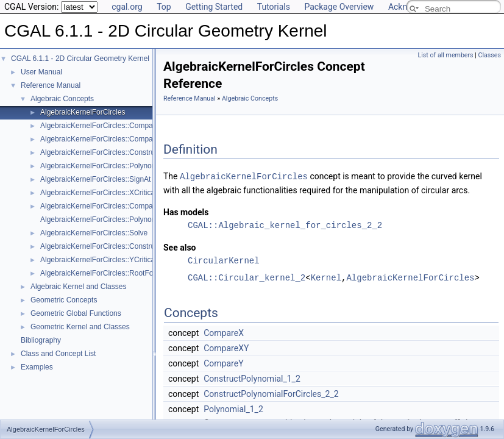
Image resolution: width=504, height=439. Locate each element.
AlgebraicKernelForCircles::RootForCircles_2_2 (117, 273)
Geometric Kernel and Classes (80, 327)
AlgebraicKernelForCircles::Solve (94, 233)
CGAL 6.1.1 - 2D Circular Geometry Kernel (80, 59)
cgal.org (127, 7)
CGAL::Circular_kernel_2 (247, 277)
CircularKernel (224, 260)
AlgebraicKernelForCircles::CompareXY (105, 206)
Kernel (326, 277)
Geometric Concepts (64, 300)
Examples (37, 367)
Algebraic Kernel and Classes (78, 287)
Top (164, 7)
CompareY (223, 363)
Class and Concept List (58, 354)
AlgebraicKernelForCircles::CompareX (102, 126)
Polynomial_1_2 (233, 409)
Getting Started (214, 7)
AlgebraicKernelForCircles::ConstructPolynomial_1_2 (126, 246)
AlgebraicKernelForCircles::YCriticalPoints (108, 260)
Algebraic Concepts (62, 99)
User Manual (41, 72)
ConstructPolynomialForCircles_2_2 (271, 393)
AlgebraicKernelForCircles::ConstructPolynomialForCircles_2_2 (143, 152)
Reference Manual (51, 85)
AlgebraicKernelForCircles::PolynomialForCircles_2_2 (127, 166)
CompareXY (226, 348)
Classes (490, 55)
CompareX (224, 332)
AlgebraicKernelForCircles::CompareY (102, 139)
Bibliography (41, 340)
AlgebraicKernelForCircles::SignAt (95, 179)
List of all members (446, 55)
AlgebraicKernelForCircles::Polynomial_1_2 (111, 220)
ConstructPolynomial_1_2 (252, 378)
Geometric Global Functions (76, 313)
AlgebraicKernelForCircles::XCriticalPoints (108, 193)
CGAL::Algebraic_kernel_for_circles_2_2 (285, 225)
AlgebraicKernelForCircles (83, 112)
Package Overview (339, 7)
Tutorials (274, 7)
